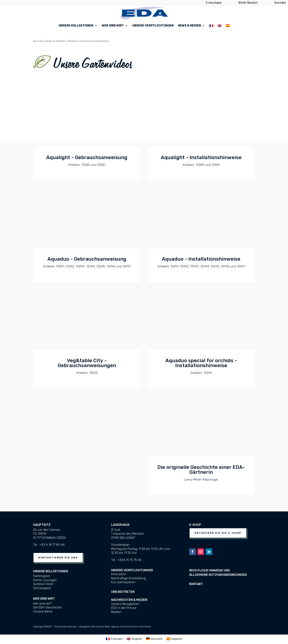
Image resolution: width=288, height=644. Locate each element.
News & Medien (190, 26)
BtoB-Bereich (248, 3)
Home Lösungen (45, 580)
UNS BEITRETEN (123, 592)
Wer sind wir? (113, 26)
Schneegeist (42, 588)
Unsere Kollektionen (76, 26)
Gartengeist (41, 576)
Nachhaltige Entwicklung (128, 578)
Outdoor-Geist (43, 584)
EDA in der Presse (124, 608)
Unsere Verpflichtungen (153, 26)
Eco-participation (123, 582)
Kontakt (280, 3)
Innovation (119, 574)
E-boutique (214, 3)
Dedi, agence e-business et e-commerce (128, 627)
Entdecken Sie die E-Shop (218, 533)
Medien (116, 612)
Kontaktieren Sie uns (58, 558)
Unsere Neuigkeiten (125, 604)
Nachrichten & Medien (129, 600)
